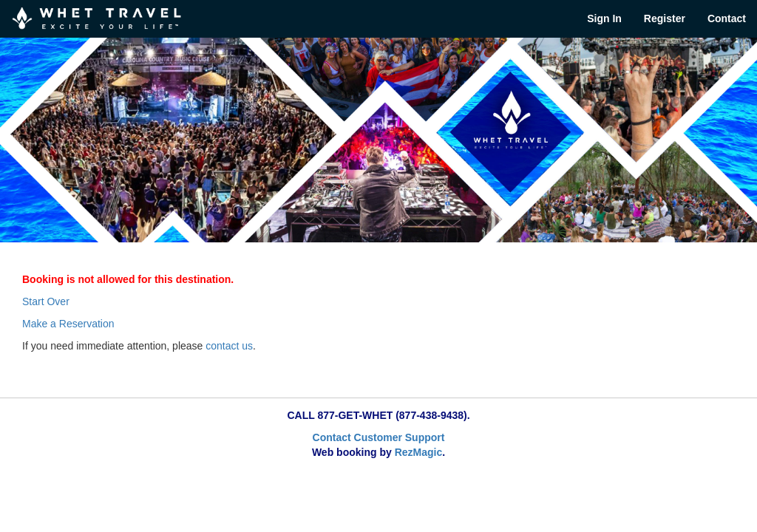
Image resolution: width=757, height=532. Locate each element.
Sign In (604, 18)
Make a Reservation (68, 324)
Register (665, 18)
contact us (229, 346)
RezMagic (419, 452)
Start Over (46, 301)
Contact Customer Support (379, 437)
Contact (727, 18)
